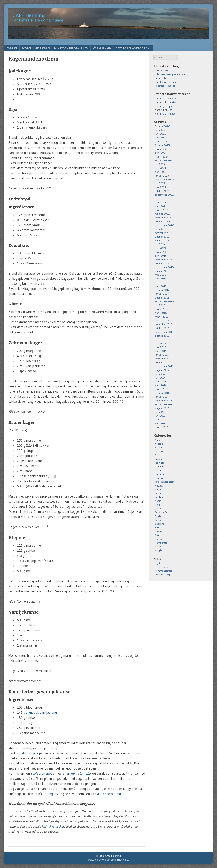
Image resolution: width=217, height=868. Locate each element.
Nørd (157, 505)
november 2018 (164, 259)
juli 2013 (160, 412)
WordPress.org (162, 574)
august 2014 (162, 370)
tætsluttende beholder (107, 794)
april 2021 (161, 206)
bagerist (53, 794)
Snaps (159, 531)
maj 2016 (161, 309)
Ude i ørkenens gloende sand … (172, 74)
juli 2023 (160, 164)
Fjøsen (158, 459)
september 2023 (164, 160)
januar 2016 (162, 320)
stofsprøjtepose (43, 773)
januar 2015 (162, 355)
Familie (159, 447)
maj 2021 (160, 202)
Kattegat (160, 486)
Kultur (158, 489)
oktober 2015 (162, 328)
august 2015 (162, 336)
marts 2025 (162, 141)
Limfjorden (161, 497)
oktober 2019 (162, 237)
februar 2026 (162, 126)
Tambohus (161, 543)
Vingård (159, 550)
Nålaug (172, 114)
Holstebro (160, 474)
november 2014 (164, 359)
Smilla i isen (162, 70)
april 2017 (161, 286)
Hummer (160, 478)
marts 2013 (161, 427)
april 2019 (161, 256)
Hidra (158, 470)
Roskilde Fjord (162, 512)
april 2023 (161, 172)
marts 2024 (162, 157)
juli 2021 (160, 198)
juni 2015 (160, 343)
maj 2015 (160, 347)
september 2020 (164, 225)
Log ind (159, 563)
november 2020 (164, 218)
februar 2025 (162, 145)
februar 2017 (162, 290)
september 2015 (164, 332)
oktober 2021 (162, 191)
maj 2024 (161, 149)
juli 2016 (160, 305)
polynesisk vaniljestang (41, 712)
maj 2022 (161, 187)
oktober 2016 (162, 298)
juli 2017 (160, 282)
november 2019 (164, 233)
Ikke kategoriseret (165, 482)
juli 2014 (160, 374)
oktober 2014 (162, 362)
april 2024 (161, 153)
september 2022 (164, 179)
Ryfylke (159, 516)
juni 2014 (160, 378)
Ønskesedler (102, 48)
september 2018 (164, 267)
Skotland (160, 524)
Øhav (158, 508)
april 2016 (161, 313)
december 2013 (163, 400)
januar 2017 (162, 294)
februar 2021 (162, 214)
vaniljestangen (27, 753)
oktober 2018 (162, 263)
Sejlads (159, 520)
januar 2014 (162, 397)
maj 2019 (160, 252)
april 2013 (161, 423)
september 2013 (164, 404)
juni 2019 (160, 248)
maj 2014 (160, 381)
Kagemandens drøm (36, 48)
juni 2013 (160, 416)
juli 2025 (160, 130)
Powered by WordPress (101, 860)
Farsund (159, 451)
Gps (170, 106)
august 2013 (162, 408)
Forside (12, 48)
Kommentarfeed (164, 571)
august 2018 (162, 271)
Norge (158, 501)
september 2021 (164, 195)
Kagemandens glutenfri (71, 48)
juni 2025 (160, 134)
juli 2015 (160, 339)
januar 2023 (162, 176)
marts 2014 (162, 389)
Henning (160, 98)
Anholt (158, 440)
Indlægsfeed (161, 567)
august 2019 (162, 240)
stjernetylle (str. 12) (77, 773)
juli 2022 (160, 183)
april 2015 (161, 351)
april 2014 (161, 385)
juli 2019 (160, 244)
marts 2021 (162, 210)
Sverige (159, 539)
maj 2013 (160, 419)
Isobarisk (173, 98)
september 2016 (164, 301)
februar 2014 (162, 393)
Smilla (159, 527)
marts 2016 (162, 317)
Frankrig (159, 463)
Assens (159, 444)
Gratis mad (161, 466)
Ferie (158, 455)
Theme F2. (123, 860)
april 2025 (161, 138)
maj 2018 (161, 275)
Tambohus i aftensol (166, 82)
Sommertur (161, 78)
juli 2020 (160, 229)
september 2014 (164, 366)
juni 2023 (160, 168)
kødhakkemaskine (54, 826)
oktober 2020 (162, 221)
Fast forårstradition (165, 86)
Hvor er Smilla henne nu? (133, 48)
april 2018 (161, 279)
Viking (158, 547)
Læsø (158, 493)
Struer (158, 535)
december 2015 (164, 324)
